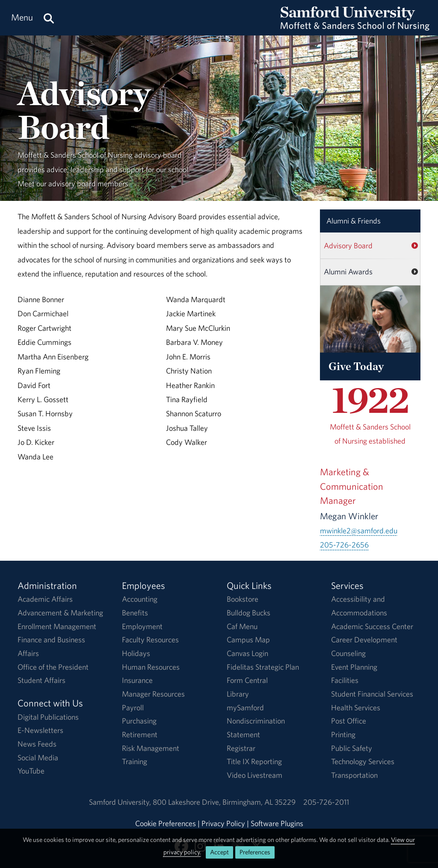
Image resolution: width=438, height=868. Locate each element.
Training (135, 761)
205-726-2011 (326, 802)
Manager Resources (153, 694)
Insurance (137, 680)
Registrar (241, 748)
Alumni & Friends (354, 221)
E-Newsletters (40, 730)
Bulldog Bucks (249, 613)
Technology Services (363, 761)
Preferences (255, 852)
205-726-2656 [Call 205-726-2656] (344, 545)
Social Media (38, 758)
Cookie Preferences (166, 823)
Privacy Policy (223, 823)
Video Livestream (255, 775)
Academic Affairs (45, 599)
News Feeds (37, 744)
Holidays (136, 653)
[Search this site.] (49, 18)
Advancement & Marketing (60, 613)
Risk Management (151, 748)
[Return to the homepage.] (355, 26)
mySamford (245, 708)
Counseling (348, 653)
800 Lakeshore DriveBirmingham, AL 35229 (224, 802)
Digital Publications (48, 717)
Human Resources (151, 667)
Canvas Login (247, 653)
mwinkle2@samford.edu (359, 531)
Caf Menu (242, 626)
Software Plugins (277, 823)
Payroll (133, 708)
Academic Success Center (372, 626)
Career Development (364, 640)
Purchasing (139, 721)
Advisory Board (348, 246)
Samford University (121, 802)
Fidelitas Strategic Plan (263, 667)
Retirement (140, 734)
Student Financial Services (372, 694)
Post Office (349, 721)
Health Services (356, 708)
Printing (343, 734)
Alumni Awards (348, 272)
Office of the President (53, 667)
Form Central (247, 680)
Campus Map (248, 640)
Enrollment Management (57, 626)
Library (238, 694)
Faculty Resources (150, 640)
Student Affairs (41, 680)
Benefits (135, 613)
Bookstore (243, 599)
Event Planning (354, 667)
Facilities (345, 680)
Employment (142, 626)
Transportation (354, 775)
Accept (219, 852)
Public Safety (352, 748)
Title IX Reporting (254, 761)
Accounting (140, 599)
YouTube (31, 771)
